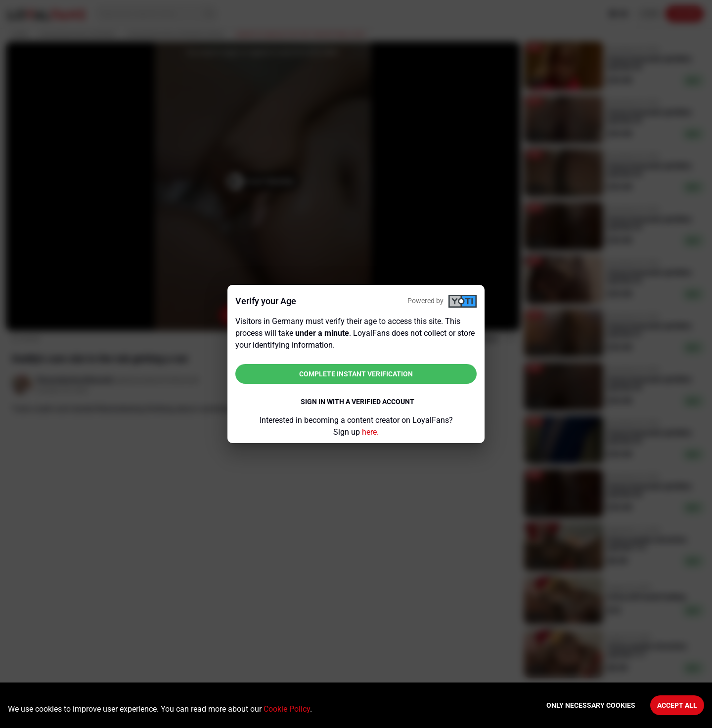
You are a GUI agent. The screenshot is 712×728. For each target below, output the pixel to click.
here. (370, 432)
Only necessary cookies (591, 705)
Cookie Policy (287, 709)
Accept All (677, 705)
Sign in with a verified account (357, 402)
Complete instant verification (356, 374)
